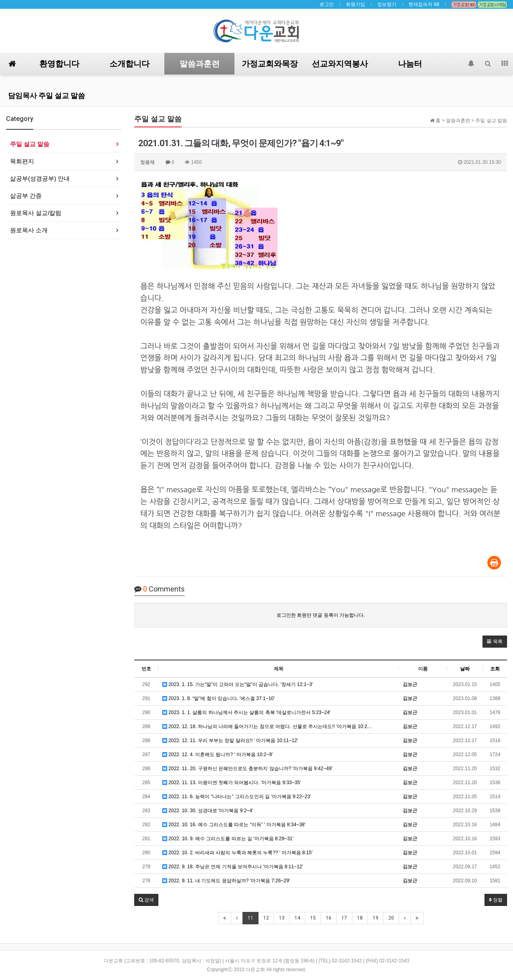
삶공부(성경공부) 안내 (40, 178)
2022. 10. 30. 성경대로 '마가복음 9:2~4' (208, 811)
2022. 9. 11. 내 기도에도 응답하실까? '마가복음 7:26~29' (226, 881)
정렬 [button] (496, 900)
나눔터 (410, 64)
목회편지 (22, 161)
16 (329, 918)
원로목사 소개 (29, 230)
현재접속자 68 (424, 4)
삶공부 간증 (26, 196)
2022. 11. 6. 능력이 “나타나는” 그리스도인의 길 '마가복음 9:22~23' (237, 797)
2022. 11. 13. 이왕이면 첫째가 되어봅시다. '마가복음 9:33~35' (232, 783)
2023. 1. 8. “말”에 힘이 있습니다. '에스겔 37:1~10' (218, 698)
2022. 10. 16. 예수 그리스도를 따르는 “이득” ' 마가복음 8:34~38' (234, 825)
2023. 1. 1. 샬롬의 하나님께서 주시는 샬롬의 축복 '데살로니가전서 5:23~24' (246, 712)
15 (313, 918)
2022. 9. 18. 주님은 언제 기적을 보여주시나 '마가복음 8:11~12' (233, 867)
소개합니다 (129, 64)
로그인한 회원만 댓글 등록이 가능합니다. (321, 615)
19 (376, 918)
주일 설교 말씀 (30, 144)
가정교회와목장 (270, 64)
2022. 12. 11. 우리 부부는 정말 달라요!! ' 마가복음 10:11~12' (230, 741)
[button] (495, 642)
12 (266, 918)
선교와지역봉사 (340, 64)
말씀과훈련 (200, 64)
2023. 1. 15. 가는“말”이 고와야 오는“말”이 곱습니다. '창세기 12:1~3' (238, 684)
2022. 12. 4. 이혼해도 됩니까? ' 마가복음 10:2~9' (218, 755)
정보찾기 (387, 4)
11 (250, 918)
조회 (495, 669)
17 (344, 918)
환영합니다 (59, 64)
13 (282, 918)
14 (297, 918)
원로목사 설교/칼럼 (36, 213)
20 (391, 918)
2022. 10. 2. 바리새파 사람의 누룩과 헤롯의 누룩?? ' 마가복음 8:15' (237, 853)
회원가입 (355, 4)
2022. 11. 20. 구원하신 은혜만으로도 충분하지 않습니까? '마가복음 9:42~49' (247, 769)
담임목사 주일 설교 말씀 (46, 96)
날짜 (465, 669)
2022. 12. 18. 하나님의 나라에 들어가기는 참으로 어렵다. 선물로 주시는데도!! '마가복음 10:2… (267, 726)
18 (360, 918)
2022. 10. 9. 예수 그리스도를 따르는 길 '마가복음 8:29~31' (228, 839)
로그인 (327, 4)
